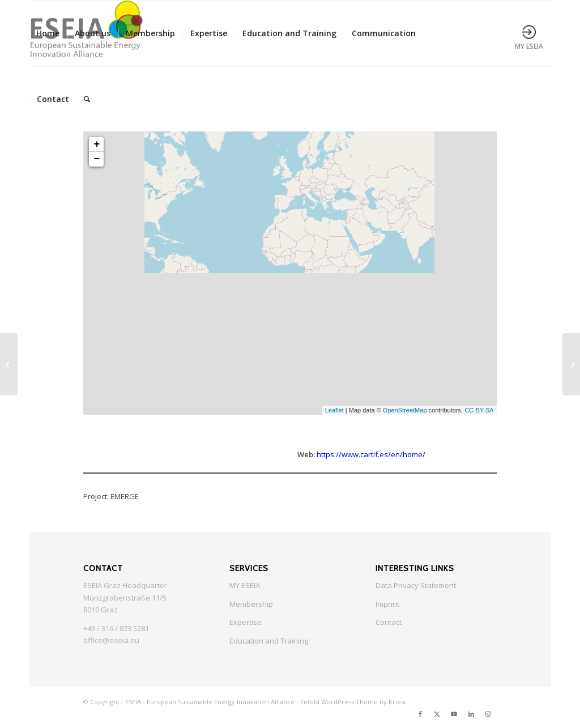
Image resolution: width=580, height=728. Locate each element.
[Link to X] (437, 714)
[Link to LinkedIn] (471, 714)
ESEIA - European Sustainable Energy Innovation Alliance (210, 702)
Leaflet (334, 410)
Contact (389, 622)
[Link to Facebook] (420, 714)
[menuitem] (48, 33)
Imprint (387, 604)
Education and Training (269, 641)
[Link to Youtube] (454, 714)
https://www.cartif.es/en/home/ (371, 454)
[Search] (87, 99)
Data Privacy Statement (416, 585)
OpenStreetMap (405, 410)
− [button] (97, 159)
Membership (251, 604)
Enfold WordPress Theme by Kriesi (353, 702)
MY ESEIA (245, 585)
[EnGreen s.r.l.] (9, 364)
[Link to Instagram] (488, 714)
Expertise (246, 622)
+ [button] (97, 144)
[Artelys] (571, 364)
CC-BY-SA (479, 410)
